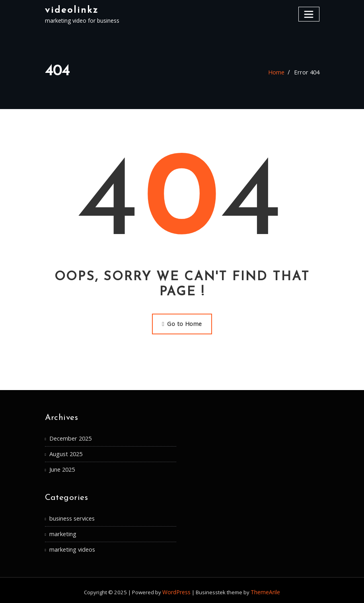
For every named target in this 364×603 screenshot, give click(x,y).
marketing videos (71, 546)
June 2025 (62, 467)
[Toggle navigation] (309, 14)
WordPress (177, 588)
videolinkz (71, 10)
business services (72, 516)
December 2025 (70, 437)
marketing (62, 531)
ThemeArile (265, 588)
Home (278, 72)
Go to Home (182, 323)
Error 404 (308, 72)
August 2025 (65, 452)
